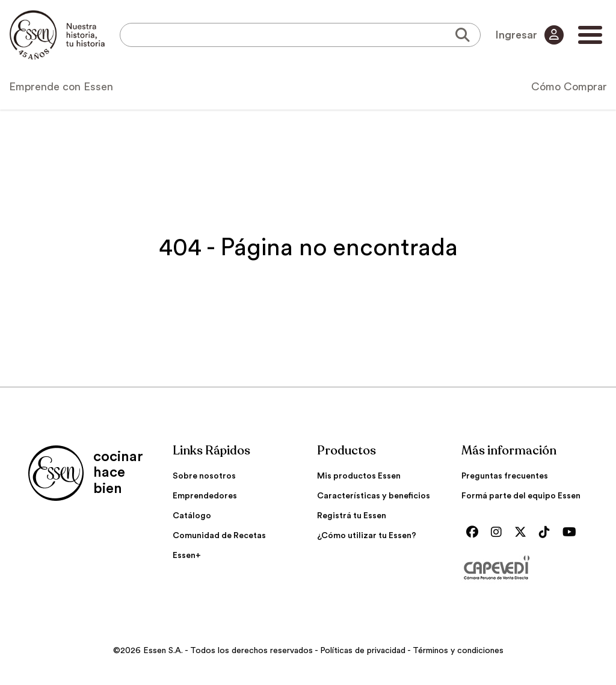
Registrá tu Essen (352, 516)
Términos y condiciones (458, 651)
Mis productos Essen (359, 476)
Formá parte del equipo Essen (521, 496)
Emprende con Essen (61, 87)
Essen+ (187, 556)
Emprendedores (205, 496)
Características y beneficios (374, 496)
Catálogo (192, 516)
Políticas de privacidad (363, 651)
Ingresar (529, 35)
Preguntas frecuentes (505, 476)
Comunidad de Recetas (219, 536)
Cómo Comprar (569, 87)
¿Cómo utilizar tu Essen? (367, 536)
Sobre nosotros (204, 476)
